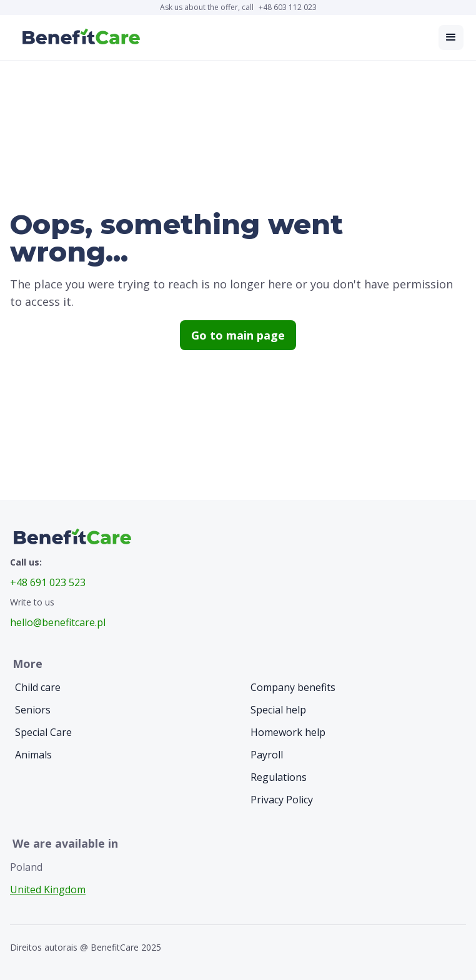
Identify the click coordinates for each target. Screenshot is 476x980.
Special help (278, 710)
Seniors (33, 710)
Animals (33, 755)
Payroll (267, 755)
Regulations (279, 777)
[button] (451, 37)
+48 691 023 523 (48, 582)
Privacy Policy (282, 800)
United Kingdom (48, 889)
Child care (38, 687)
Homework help (288, 732)
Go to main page (238, 335)
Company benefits (293, 687)
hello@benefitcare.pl (58, 622)
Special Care (43, 732)
